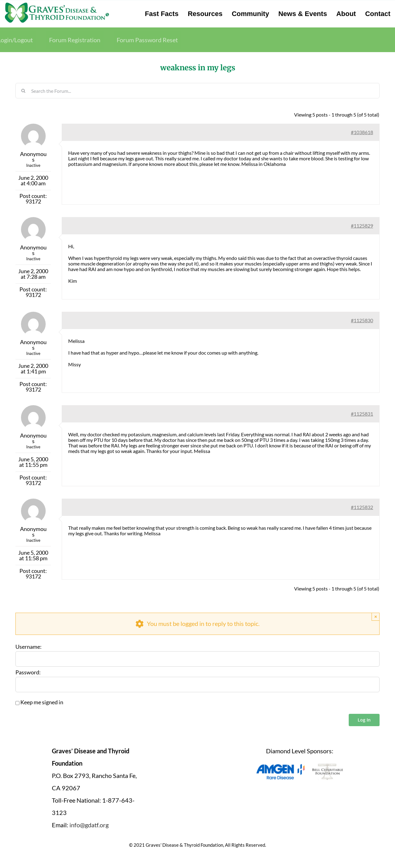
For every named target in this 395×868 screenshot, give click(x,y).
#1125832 (362, 507)
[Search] (23, 91)
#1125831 (362, 414)
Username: (29, 647)
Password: (28, 673)
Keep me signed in (42, 702)
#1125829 (362, 226)
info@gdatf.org (89, 825)
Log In (364, 720)
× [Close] (376, 617)
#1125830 (362, 320)
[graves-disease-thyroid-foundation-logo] (57, 5)
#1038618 (362, 132)
